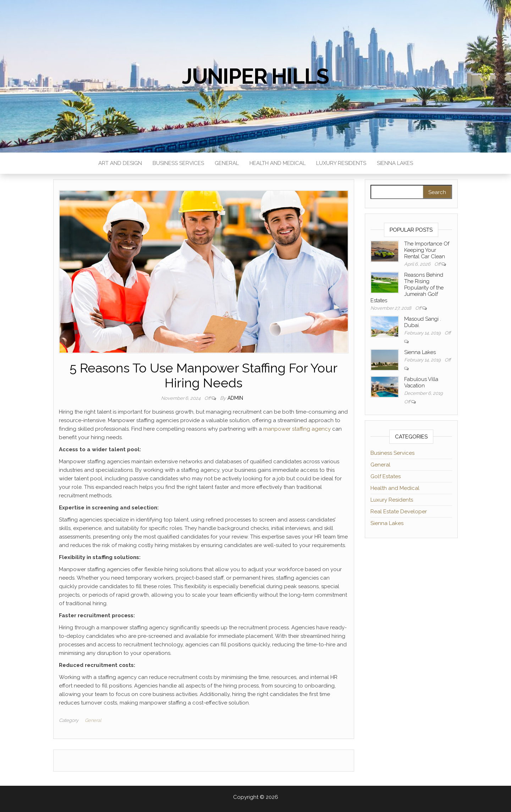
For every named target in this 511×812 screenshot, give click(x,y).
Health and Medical (278, 163)
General (227, 163)
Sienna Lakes (395, 163)
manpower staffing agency (297, 429)
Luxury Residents (341, 163)
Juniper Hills (255, 76)
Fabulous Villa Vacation (421, 382)
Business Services (178, 163)
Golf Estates (386, 476)
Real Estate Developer (399, 512)
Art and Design (120, 163)
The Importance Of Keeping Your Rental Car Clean (427, 250)
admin (235, 398)
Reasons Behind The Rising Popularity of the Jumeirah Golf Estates (407, 288)
